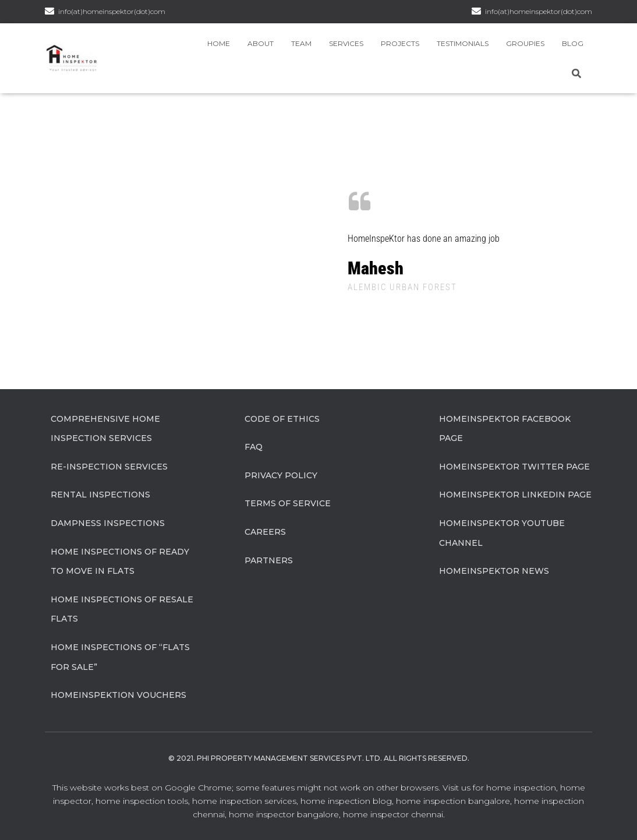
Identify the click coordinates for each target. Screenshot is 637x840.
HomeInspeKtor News (494, 571)
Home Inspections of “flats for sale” (120, 657)
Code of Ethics (282, 419)
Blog (573, 43)
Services (346, 43)
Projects (400, 43)
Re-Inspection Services (109, 467)
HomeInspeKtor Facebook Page (505, 429)
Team (301, 43)
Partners (269, 560)
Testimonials (463, 43)
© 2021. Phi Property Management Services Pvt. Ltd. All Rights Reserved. (319, 758)
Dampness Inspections (108, 523)
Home (219, 43)
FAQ (254, 447)
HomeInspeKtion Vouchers (118, 695)
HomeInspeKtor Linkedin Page (515, 495)
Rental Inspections (100, 495)
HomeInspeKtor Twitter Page (514, 467)
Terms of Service (288, 503)
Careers (265, 532)
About (261, 43)
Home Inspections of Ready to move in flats (120, 562)
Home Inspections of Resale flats (122, 609)
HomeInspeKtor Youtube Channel (502, 533)
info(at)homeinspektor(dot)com (539, 11)
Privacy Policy (281, 475)
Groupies (525, 43)
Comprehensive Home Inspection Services (105, 429)
